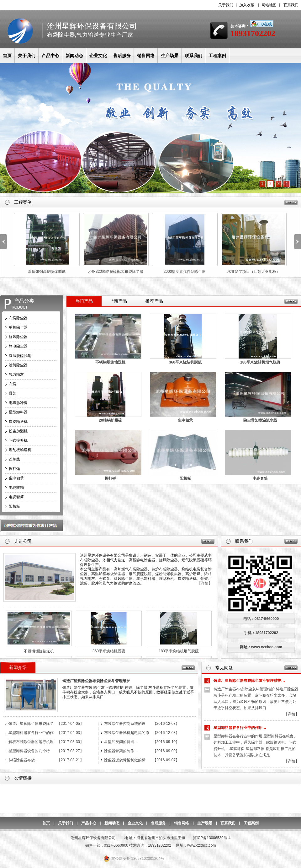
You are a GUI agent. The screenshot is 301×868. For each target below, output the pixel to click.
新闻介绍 (18, 668)
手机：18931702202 (261, 633)
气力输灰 (16, 375)
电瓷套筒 (16, 497)
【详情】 (205, 583)
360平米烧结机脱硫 (185, 362)
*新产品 (119, 301)
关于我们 (226, 5)
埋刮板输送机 (20, 450)
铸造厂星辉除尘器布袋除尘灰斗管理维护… (249, 681)
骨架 (13, 393)
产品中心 (50, 56)
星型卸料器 (18, 412)
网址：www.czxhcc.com (261, 647)
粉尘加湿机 (18, 431)
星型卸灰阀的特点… (121, 742)
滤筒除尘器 (18, 365)
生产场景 (170, 56)
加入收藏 (247, 5)
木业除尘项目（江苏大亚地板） (254, 272)
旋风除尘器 (18, 337)
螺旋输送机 (18, 422)
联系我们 (291, 5)
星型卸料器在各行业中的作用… (240, 728)
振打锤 (14, 469)
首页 (7, 56)
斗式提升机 (18, 440)
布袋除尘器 (18, 318)
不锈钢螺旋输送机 (110, 362)
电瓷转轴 (16, 488)
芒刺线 (14, 459)
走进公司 (23, 541)
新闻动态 (74, 56)
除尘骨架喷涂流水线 (260, 420)
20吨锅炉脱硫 (110, 420)
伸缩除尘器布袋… (24, 760)
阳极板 (14, 506)
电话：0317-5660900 (265, 619)
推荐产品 (154, 301)
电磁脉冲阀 (18, 403)
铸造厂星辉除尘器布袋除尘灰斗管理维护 (96, 681)
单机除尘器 (18, 327)
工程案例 (217, 56)
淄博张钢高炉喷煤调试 (47, 272)
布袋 (13, 384)
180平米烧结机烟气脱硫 (260, 362)
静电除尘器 (18, 346)
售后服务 (122, 56)
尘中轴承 (16, 478)
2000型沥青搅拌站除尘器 (185, 272)
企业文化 (98, 56)
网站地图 (269, 5)
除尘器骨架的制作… (121, 751)
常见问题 (224, 668)
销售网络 (146, 56)
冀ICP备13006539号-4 (212, 838)
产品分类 (24, 301)
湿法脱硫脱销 (20, 356)
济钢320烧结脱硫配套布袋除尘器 (116, 272)
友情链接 (23, 778)
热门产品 (84, 301)
